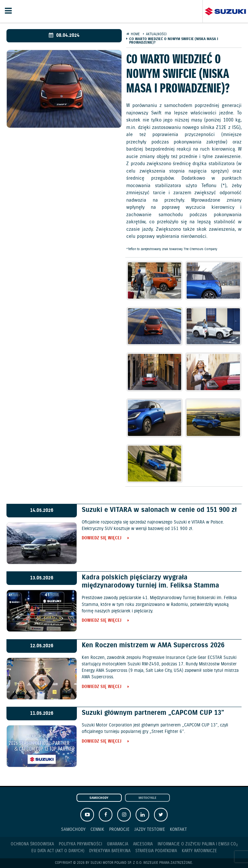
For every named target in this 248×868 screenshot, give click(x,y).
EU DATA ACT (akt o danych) (58, 851)
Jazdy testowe (150, 829)
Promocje (119, 829)
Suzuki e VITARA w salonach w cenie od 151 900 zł (159, 510)
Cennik (97, 829)
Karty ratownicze (199, 851)
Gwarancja (118, 844)
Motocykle (147, 798)
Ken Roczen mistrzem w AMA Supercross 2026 (153, 645)
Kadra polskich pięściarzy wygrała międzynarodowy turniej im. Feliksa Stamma (150, 582)
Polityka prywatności (80, 844)
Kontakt (178, 829)
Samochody (99, 798)
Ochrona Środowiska (32, 844)
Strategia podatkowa (156, 851)
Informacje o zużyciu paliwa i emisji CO (198, 844)
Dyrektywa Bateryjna (110, 851)
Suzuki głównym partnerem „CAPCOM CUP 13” (153, 713)
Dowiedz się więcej (102, 539)
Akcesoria (143, 844)
